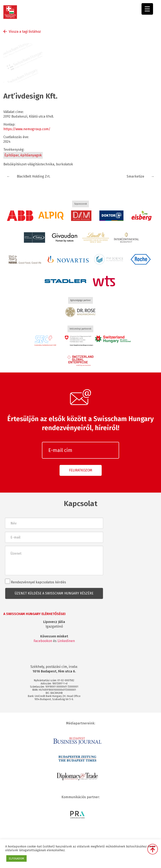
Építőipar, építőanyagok (23, 155)
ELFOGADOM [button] (16, 858)
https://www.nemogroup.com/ (27, 129)
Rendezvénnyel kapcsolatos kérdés (36, 581)
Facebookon (43, 641)
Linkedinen (66, 641)
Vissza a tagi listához (25, 32)
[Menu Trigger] (147, 9)
